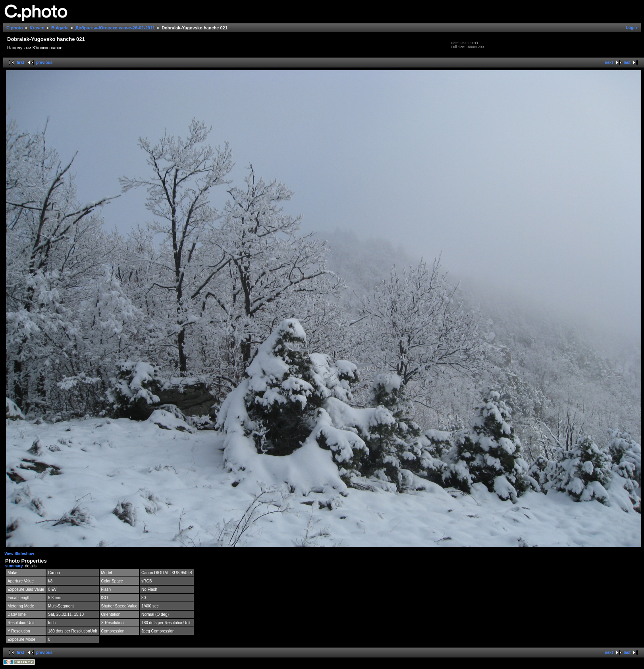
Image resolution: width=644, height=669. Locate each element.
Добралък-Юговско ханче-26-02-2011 (115, 28)
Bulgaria (60, 28)
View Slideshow (19, 554)
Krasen (37, 28)
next (609, 63)
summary (14, 566)
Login (631, 28)
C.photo (15, 28)
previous (44, 63)
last (627, 63)
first (20, 63)
